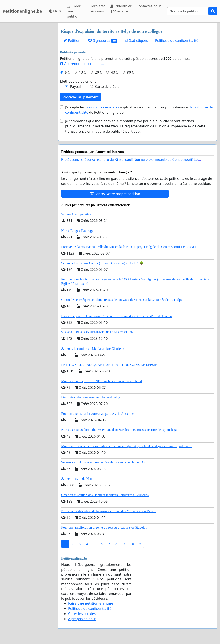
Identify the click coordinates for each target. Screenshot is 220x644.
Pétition (72, 40)
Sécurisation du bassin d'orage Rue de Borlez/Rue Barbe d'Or (103, 462)
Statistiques (136, 40)
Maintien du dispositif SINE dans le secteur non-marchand (102, 381)
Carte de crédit (107, 87)
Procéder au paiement (81, 97)
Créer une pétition (74, 11)
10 (132, 544)
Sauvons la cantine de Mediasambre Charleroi (93, 349)
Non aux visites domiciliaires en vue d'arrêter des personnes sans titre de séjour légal (119, 430)
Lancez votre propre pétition (115, 194)
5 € (67, 72)
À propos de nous (82, 619)
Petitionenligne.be (22, 11)
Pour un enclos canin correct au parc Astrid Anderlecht (99, 414)
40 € (114, 72)
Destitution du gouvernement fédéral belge (91, 397)
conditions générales (102, 107)
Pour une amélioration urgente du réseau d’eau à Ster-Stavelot (104, 527)
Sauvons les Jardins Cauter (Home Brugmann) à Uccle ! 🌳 (102, 263)
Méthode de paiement (78, 81)
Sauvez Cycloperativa (76, 214)
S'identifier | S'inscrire (121, 9)
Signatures (102, 41)
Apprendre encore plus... (82, 64)
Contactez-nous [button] (149, 6)
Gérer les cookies (82, 614)
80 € (130, 72)
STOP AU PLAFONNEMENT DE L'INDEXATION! (98, 332)
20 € (98, 72)
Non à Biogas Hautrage (77, 231)
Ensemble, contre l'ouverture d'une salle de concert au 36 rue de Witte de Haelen (117, 316)
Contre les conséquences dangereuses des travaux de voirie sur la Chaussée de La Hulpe (122, 300)
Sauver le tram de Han (77, 479)
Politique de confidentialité (177, 40)
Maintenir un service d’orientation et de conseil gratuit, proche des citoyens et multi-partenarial (127, 446)
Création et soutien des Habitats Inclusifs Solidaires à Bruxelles (105, 495)
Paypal (75, 87)
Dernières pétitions (97, 9)
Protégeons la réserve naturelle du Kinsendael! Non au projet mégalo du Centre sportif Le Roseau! (129, 247)
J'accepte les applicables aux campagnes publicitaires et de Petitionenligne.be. (139, 110)
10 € (82, 72)
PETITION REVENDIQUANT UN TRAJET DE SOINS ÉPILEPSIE (109, 365)
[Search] (188, 11)
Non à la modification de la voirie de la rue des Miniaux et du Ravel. (108, 511)
